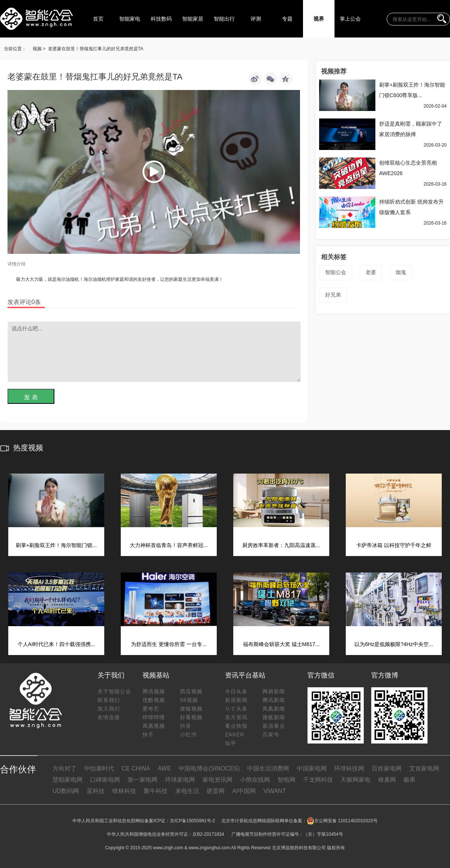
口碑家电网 (105, 780)
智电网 (286, 780)
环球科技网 (349, 768)
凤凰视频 (154, 726)
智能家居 (193, 19)
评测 (256, 19)
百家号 (271, 735)
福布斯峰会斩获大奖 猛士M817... (281, 644)
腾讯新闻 (274, 700)
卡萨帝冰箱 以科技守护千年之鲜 (394, 545)
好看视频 (191, 717)
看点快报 (236, 726)
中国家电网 (312, 768)
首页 (98, 19)
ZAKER (235, 735)
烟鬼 (401, 272)
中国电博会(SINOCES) (209, 768)
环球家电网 (180, 780)
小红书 (188, 735)
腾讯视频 (154, 691)
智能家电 (130, 19)
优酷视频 (154, 700)
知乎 (231, 743)
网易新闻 (274, 691)
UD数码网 (66, 791)
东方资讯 (236, 717)
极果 (409, 780)
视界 (319, 19)
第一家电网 (142, 780)
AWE (164, 768)
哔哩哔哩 (154, 717)
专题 (287, 19)
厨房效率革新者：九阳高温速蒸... (281, 545)
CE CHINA (136, 768)
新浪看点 (274, 726)
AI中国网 (244, 791)
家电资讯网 (217, 780)
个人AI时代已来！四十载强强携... (56, 644)
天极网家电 (355, 780)
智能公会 (336, 272)
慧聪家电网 (67, 780)
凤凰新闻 (274, 709)
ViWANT (274, 791)
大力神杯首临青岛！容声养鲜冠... (169, 545)
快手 (148, 735)
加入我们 (109, 709)
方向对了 (64, 768)
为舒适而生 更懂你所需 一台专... (169, 644)
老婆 (371, 272)
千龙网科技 (318, 780)
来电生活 (187, 791)
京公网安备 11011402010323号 (342, 821)
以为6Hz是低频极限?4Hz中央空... (394, 644)
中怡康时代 (99, 768)
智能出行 (224, 19)
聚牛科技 (156, 791)
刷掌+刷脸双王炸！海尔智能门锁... (56, 545)
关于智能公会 (114, 691)
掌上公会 (350, 19)
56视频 (189, 700)
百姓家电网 (387, 768)
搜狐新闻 (274, 717)
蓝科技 (96, 791)
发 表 (31, 397)
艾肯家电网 (424, 768)
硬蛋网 (216, 791)
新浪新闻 (236, 700)
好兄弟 (333, 295)
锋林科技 (124, 791)
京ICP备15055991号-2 (192, 821)
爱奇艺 (151, 709)
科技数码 (161, 19)
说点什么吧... (154, 352)
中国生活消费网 (268, 768)
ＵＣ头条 (236, 709)
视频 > (39, 49)
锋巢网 (387, 780)
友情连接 (109, 717)
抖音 (186, 726)
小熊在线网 (255, 780)
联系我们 (109, 700)
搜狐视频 (191, 709)
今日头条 (236, 691)
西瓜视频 (191, 691)
